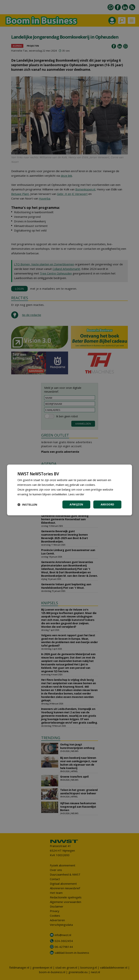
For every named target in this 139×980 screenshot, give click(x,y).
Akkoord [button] (108, 505)
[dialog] (70, 490)
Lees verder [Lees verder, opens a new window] (76, 494)
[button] (27, 505)
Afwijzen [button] (76, 505)
